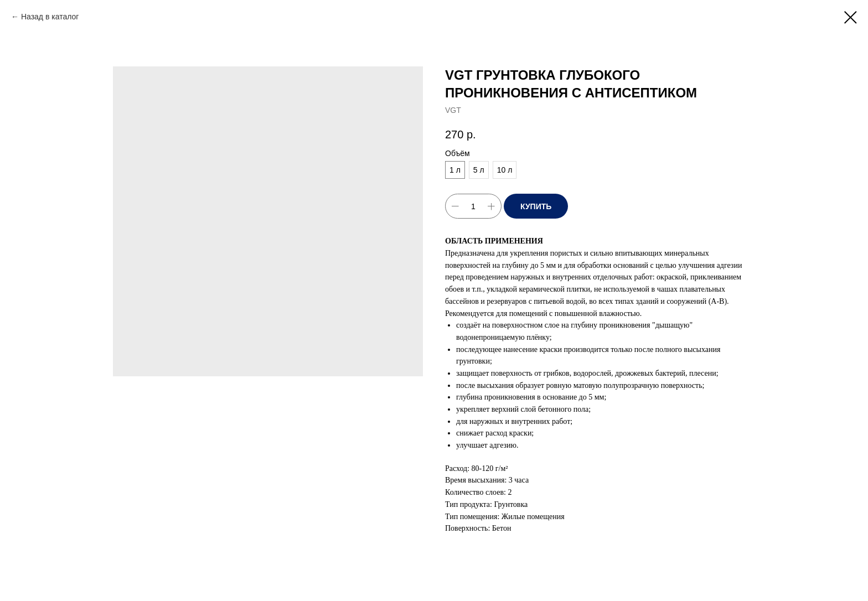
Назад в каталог (50, 17)
